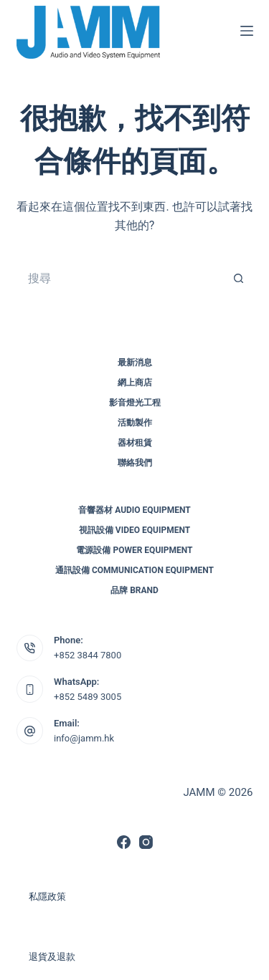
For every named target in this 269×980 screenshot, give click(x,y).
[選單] (247, 31)
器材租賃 (135, 443)
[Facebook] (124, 842)
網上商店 (135, 383)
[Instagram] (146, 842)
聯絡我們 (135, 463)
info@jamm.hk (84, 738)
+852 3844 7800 (88, 655)
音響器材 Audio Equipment (134, 510)
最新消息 (135, 362)
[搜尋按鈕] (239, 279)
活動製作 (135, 423)
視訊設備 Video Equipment (134, 530)
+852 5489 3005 (88, 697)
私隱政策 (47, 897)
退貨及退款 (52, 957)
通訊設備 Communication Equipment (134, 570)
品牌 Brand (134, 590)
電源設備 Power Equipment (134, 550)
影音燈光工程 (135, 403)
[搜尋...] (121, 279)
